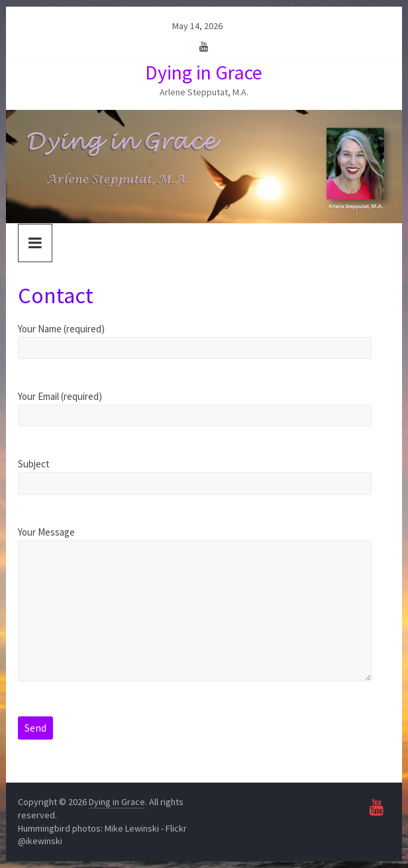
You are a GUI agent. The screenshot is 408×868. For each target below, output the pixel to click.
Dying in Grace (204, 72)
